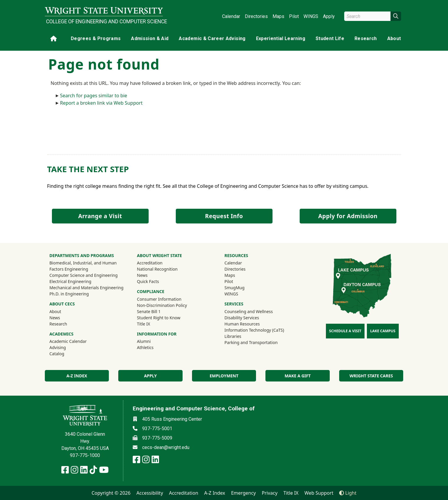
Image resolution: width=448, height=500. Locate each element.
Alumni (152, 341)
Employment (224, 376)
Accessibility (150, 493)
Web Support (319, 493)
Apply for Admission (348, 216)
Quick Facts (148, 281)
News (55, 318)
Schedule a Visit (345, 331)
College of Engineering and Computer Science (104, 22)
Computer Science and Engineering (84, 275)
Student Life (330, 38)
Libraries (233, 336)
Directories (256, 16)
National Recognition (157, 269)
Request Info (224, 216)
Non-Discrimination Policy (162, 305)
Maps (278, 16)
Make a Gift (298, 376)
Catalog (57, 354)
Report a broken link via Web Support (101, 103)
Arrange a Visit (100, 216)
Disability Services (242, 318)
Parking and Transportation (251, 342)
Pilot (294, 16)
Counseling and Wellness (249, 311)
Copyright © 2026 (111, 493)
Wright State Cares (371, 376)
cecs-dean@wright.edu (166, 447)
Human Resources (242, 324)
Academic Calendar (68, 341)
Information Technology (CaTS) (254, 330)
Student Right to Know (159, 318)
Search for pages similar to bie (94, 96)
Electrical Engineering (70, 281)
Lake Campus (383, 331)
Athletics (153, 347)
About (394, 38)
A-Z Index (215, 493)
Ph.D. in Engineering (69, 294)
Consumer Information (159, 299)
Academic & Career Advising (212, 38)
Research (366, 38)
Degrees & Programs (96, 38)
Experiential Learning (281, 38)
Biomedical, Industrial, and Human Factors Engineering (83, 266)
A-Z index (77, 376)
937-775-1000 (85, 455)
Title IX (143, 324)
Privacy (270, 493)
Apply (329, 16)
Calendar (231, 16)
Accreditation (150, 263)
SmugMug (242, 287)
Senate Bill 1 (149, 311)
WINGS (311, 16)
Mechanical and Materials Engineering (87, 288)
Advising (58, 347)
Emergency (243, 493)
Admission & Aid (150, 38)
